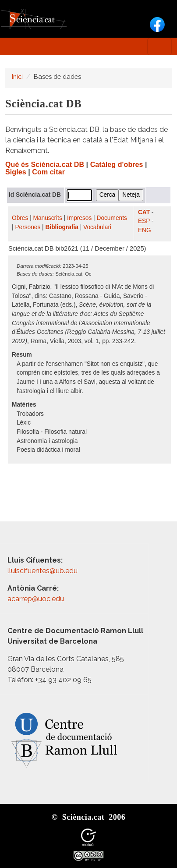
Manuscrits (48, 218)
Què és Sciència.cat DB (45, 165)
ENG (145, 230)
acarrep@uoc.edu (36, 599)
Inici (17, 76)
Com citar (48, 172)
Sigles (16, 172)
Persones (28, 227)
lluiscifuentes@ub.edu (43, 571)
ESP (144, 221)
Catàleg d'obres (117, 165)
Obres (20, 218)
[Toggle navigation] (159, 46)
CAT (144, 212)
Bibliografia (62, 227)
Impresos (79, 218)
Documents (112, 218)
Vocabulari (97, 227)
